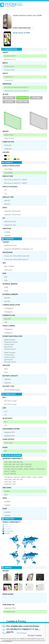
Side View (9, 98)
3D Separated (23, 98)
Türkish (15, 630)
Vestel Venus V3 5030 (21, 33)
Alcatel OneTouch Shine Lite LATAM (27, 15)
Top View (36, 98)
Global (4, 626)
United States (18, 626)
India (4, 630)
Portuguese (6, 633)
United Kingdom (34, 626)
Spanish (38, 630)
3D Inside (9, 102)
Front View (23, 102)
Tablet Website (22, 633)
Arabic (26, 630)
